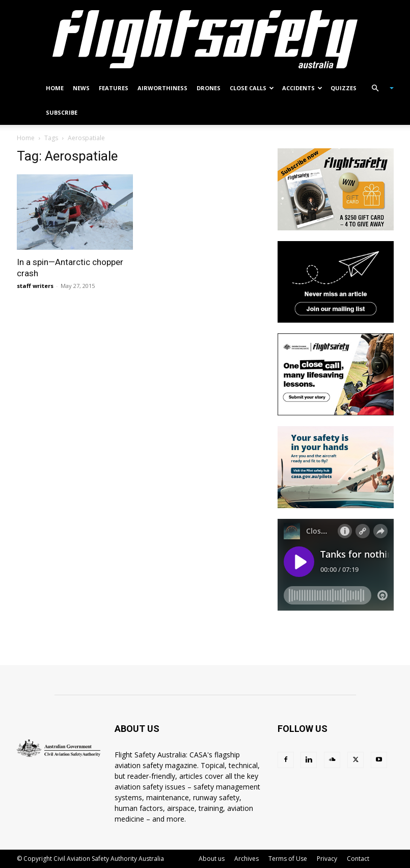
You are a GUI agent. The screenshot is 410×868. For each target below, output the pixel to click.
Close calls (252, 88)
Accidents (302, 88)
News (81, 88)
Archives (247, 859)
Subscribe (62, 112)
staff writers (35, 286)
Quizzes (344, 88)
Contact (358, 859)
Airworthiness (162, 88)
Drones (209, 88)
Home (55, 88)
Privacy (327, 859)
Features (114, 88)
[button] (378, 88)
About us (212, 859)
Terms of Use (288, 859)
